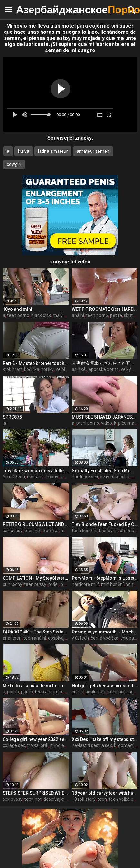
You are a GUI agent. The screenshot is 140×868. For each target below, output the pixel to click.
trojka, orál (38, 745)
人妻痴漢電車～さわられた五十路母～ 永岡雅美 (105, 363)
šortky (47, 369)
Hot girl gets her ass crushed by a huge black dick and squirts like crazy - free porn (105, 686)
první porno (88, 423)
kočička (32, 369)
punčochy (12, 584)
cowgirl (14, 164)
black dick (41, 315)
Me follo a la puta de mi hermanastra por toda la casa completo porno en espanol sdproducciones (36, 686)
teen (102, 799)
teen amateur (49, 692)
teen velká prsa (124, 799)
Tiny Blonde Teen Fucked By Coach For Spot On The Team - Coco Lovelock (105, 524)
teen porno (18, 315)
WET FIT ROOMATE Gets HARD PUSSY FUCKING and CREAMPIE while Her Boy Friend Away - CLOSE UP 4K (105, 309)
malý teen (63, 315)
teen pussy (35, 584)
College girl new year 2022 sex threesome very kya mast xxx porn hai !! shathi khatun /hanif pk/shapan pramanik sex (36, 739)
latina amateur (53, 151)
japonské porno (103, 369)
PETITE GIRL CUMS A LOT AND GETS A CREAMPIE (36, 524)
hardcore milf (85, 584)
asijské (79, 369)
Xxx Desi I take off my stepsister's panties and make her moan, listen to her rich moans (105, 739)
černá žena (14, 477)
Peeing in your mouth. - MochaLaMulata (105, 632)
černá (78, 692)
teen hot (33, 531)
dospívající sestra (65, 638)
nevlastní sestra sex (92, 745)
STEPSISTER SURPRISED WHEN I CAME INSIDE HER (36, 793)
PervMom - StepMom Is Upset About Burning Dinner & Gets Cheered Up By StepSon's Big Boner (105, 578)
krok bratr (12, 369)
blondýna (108, 531)
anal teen (12, 638)
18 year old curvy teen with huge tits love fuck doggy (105, 793)
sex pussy (13, 531)
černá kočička (105, 638)
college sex (14, 745)
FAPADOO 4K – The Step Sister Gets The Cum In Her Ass (36, 632)
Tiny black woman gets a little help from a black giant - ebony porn (36, 471)
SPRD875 (12, 417)
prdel (53, 584)
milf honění (112, 584)
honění (132, 584)
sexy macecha (115, 477)
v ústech (80, 638)
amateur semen (93, 151)
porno (13, 692)
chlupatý (129, 638)
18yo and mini (17, 309)
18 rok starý (84, 799)
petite (116, 315)
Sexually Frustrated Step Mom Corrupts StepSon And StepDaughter (105, 471)
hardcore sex (85, 477)
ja (4, 423)
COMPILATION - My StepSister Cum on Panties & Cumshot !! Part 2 (36, 578)
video (107, 423)
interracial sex (122, 692)
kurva (24, 151)
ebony (52, 477)
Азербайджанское (32, 9)
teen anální (35, 638)
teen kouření (84, 531)
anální (78, 315)
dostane (35, 477)
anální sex (95, 692)
